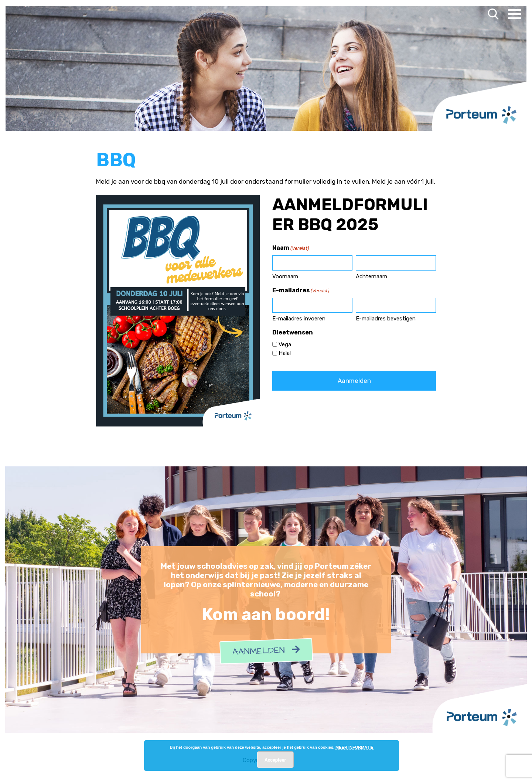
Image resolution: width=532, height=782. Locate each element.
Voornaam (285, 276)
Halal (285, 353)
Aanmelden (266, 651)
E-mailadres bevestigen (386, 319)
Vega (285, 344)
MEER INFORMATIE (354, 747)
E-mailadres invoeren (299, 319)
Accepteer (275, 760)
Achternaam (371, 276)
